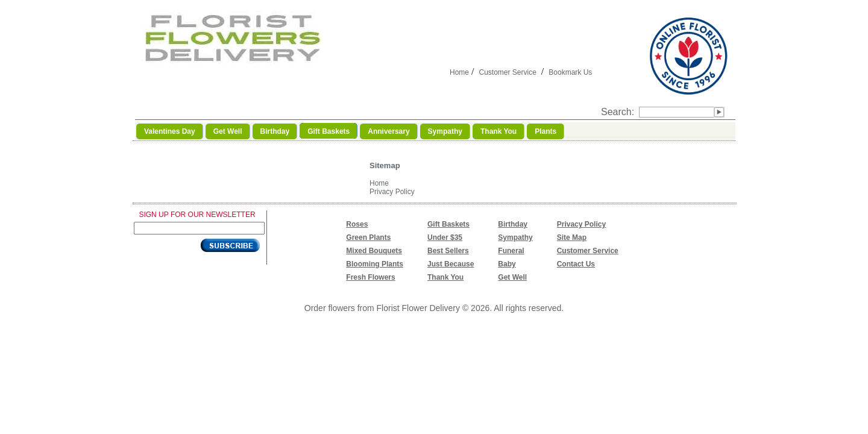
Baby (507, 264)
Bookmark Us (570, 72)
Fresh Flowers (370, 277)
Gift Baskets (448, 224)
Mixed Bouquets (374, 251)
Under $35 (445, 237)
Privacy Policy (392, 192)
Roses (357, 224)
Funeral (511, 251)
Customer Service (507, 72)
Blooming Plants (375, 264)
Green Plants (368, 237)
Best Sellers (448, 251)
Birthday (513, 224)
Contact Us (576, 264)
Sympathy (515, 237)
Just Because (451, 264)
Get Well (512, 277)
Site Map (572, 237)
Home (459, 72)
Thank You (445, 277)
